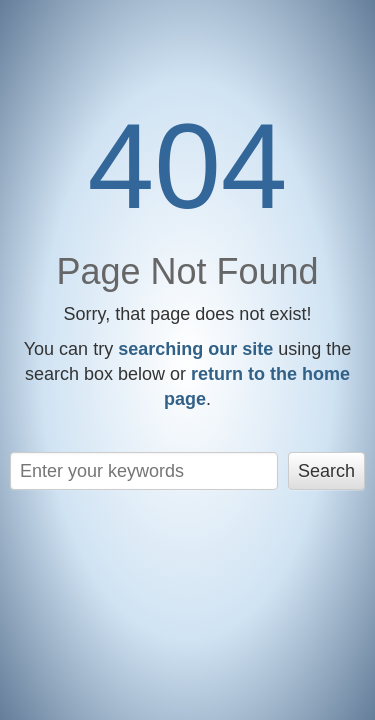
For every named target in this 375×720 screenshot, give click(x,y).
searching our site (195, 349)
